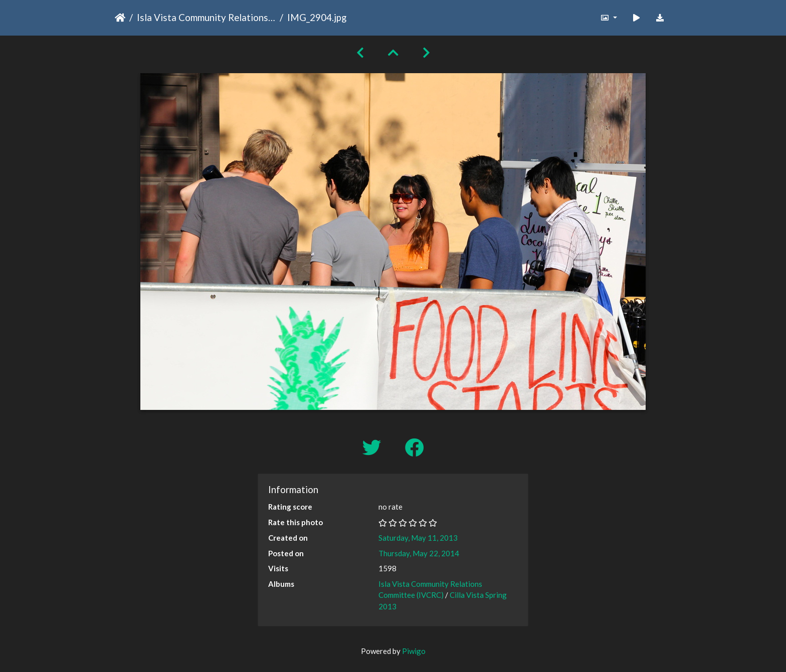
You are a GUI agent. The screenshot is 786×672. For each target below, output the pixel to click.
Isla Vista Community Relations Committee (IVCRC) (206, 17)
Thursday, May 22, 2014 (419, 553)
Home (120, 18)
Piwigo (414, 651)
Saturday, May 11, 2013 (418, 538)
